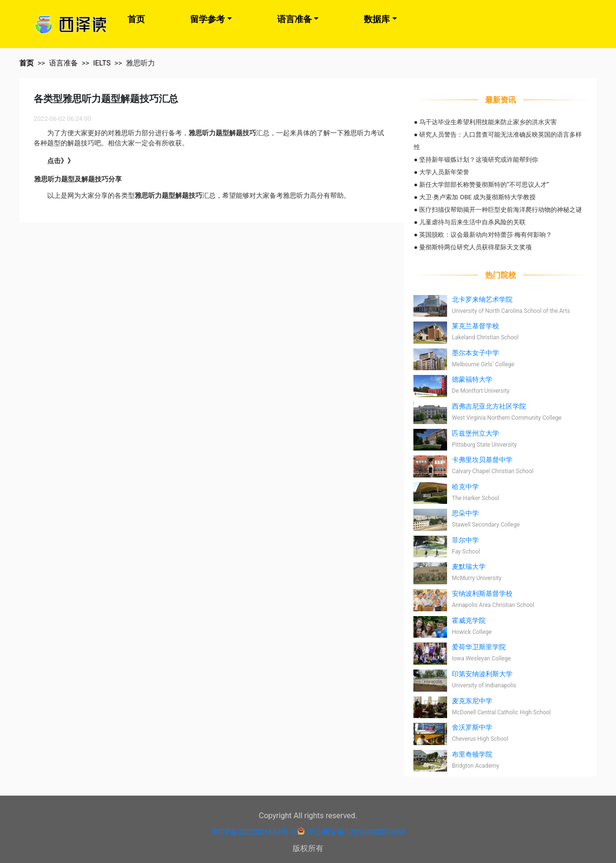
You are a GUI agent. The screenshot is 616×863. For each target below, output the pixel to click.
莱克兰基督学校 (475, 326)
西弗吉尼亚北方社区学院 (489, 406)
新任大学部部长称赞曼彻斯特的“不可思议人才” (484, 185)
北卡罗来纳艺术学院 (482, 299)
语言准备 (295, 19)
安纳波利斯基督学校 (482, 593)
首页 (136, 19)
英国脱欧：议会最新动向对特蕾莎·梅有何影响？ (486, 235)
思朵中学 (465, 513)
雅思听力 (141, 63)
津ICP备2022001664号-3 (253, 832)
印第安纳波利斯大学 (482, 674)
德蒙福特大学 (472, 379)
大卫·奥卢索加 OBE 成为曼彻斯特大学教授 (477, 197)
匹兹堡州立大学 (475, 433)
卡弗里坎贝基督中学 (482, 460)
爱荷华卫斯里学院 (479, 647)
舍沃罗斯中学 (472, 727)
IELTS (102, 63)
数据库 (377, 19)
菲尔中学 (465, 540)
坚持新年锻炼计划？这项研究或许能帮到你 (479, 160)
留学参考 (207, 19)
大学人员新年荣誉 (444, 172)
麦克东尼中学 (472, 701)
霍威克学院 (469, 620)
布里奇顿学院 (472, 754)
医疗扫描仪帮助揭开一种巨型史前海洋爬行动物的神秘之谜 (500, 210)
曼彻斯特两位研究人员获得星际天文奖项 (475, 247)
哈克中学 (465, 487)
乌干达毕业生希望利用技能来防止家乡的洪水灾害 (488, 122)
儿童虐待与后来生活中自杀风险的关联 (472, 222)
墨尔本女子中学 (475, 353)
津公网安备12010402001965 (356, 832)
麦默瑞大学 (469, 567)
